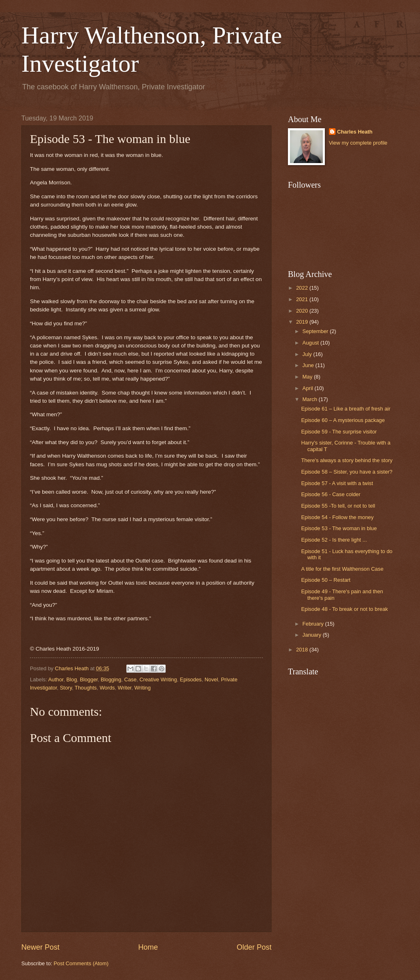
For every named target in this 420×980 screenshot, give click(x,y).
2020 (303, 311)
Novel (211, 679)
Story (66, 688)
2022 (303, 288)
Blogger (89, 679)
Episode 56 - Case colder (331, 494)
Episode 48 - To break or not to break (345, 609)
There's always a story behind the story (347, 460)
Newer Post (40, 947)
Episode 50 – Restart (326, 580)
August (311, 343)
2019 (303, 322)
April (308, 388)
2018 (303, 650)
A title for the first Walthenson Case (342, 569)
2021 (303, 299)
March (310, 399)
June (309, 365)
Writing (143, 688)
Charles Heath (355, 132)
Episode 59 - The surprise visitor (339, 432)
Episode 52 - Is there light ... (334, 540)
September (316, 331)
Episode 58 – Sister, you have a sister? (347, 472)
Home (148, 947)
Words (107, 688)
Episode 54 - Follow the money (337, 517)
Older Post (254, 947)
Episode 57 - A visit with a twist (337, 483)
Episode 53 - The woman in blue (339, 528)
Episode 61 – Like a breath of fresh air (346, 409)
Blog (72, 679)
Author (56, 679)
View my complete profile (358, 143)
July (308, 354)
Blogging (111, 679)
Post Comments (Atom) (81, 963)
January (312, 635)
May (308, 377)
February (314, 624)
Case (130, 679)
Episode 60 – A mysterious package (343, 420)
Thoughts (86, 688)
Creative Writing (158, 679)
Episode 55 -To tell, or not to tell (338, 506)
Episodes (191, 679)
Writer (124, 688)
